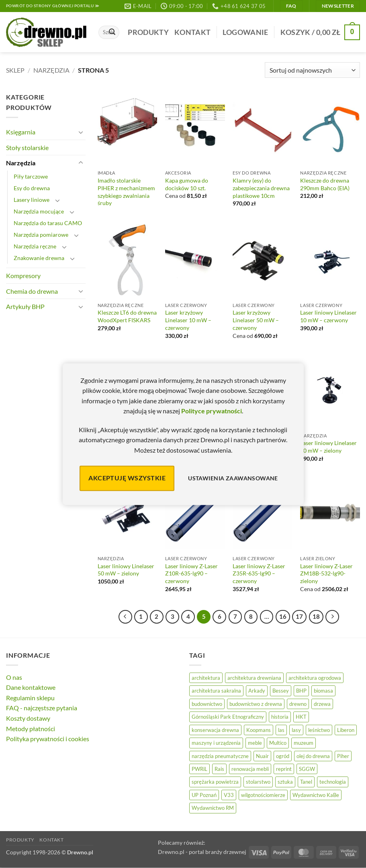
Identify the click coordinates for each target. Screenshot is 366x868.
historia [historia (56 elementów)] (280, 717)
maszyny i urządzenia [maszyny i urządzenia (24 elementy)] (216, 743)
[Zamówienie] (312, 70)
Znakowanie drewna (39, 258)
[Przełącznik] (81, 132)
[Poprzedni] (125, 617)
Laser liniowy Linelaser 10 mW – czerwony (328, 316)
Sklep (15, 70)
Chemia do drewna (32, 291)
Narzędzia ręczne (35, 246)
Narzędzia (51, 70)
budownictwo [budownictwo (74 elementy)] (207, 704)
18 (316, 616)
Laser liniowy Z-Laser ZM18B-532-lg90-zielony (326, 573)
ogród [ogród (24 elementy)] (283, 756)
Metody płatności (31, 729)
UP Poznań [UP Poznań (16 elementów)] (204, 795)
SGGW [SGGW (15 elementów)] (307, 769)
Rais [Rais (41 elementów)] (219, 769)
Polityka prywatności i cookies (48, 739)
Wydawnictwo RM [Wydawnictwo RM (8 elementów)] (213, 808)
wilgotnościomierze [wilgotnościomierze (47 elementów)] (263, 795)
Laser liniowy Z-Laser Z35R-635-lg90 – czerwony (259, 573)
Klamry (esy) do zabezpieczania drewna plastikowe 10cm (261, 188)
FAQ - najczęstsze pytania (42, 708)
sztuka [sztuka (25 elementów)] (285, 782)
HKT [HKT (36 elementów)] (301, 717)
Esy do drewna (32, 188)
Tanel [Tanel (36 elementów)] (306, 782)
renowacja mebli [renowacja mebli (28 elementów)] (250, 769)
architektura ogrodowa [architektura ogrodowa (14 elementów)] (315, 678)
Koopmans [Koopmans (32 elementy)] (259, 730)
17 (299, 616)
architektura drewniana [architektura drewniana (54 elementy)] (254, 678)
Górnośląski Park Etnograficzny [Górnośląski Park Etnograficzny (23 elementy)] (228, 717)
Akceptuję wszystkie (127, 478)
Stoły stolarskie (27, 147)
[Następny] (332, 617)
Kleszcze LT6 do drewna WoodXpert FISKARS (127, 316)
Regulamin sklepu (30, 698)
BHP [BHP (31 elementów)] (301, 691)
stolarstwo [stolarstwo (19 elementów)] (258, 782)
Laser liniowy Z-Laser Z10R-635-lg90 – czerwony (191, 573)
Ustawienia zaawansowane (233, 478)
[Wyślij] (112, 33)
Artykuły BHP (25, 306)
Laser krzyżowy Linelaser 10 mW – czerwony (188, 320)
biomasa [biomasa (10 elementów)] (323, 691)
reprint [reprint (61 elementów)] (284, 769)
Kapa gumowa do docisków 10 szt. (187, 184)
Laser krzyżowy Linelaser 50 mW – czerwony (256, 320)
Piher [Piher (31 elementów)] (343, 756)
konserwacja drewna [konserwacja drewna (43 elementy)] (215, 730)
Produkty (148, 32)
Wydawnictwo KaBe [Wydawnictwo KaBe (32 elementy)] (316, 795)
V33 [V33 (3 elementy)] (229, 795)
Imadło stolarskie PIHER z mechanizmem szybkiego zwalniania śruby (126, 192)
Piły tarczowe (31, 176)
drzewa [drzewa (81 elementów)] (322, 704)
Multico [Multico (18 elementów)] (278, 743)
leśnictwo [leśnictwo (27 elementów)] (319, 730)
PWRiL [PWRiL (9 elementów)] (199, 769)
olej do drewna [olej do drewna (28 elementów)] (313, 756)
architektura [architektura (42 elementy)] (206, 678)
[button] (245, 32)
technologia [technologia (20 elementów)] (333, 782)
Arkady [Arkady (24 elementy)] (257, 691)
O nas (14, 677)
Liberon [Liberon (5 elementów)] (346, 730)
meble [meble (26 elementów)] (255, 743)
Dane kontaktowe (31, 687)
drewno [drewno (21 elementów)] (298, 704)
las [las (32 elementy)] (281, 730)
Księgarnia (21, 132)
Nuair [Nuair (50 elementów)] (262, 756)
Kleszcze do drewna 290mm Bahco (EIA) (325, 184)
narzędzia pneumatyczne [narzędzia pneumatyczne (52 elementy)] (220, 756)
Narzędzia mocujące (39, 211)
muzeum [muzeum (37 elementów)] (304, 743)
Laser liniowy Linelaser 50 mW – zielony (126, 570)
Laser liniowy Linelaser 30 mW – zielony (328, 447)
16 (283, 616)
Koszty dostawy (28, 718)
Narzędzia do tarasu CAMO (48, 223)
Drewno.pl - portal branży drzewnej (202, 852)
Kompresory (23, 275)
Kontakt (192, 32)
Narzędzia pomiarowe (41, 235)
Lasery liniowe (32, 200)
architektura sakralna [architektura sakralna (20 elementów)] (216, 691)
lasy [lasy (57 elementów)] (296, 730)
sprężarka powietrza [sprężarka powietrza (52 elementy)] (215, 782)
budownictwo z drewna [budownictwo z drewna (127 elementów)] (256, 704)
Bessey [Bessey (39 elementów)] (281, 691)
